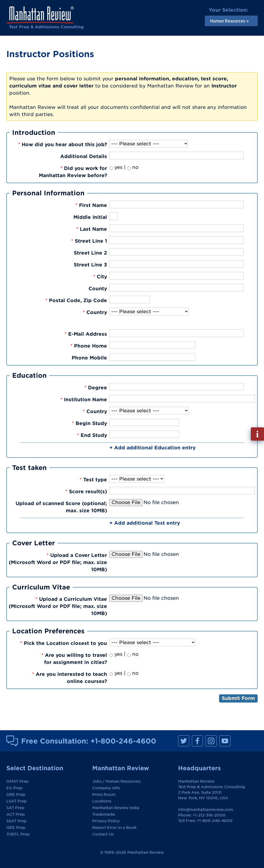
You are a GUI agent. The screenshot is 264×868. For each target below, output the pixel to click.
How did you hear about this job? (62, 144)
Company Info (106, 788)
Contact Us (103, 834)
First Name (91, 205)
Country (95, 312)
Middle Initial (90, 217)
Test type (93, 480)
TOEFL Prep (18, 834)
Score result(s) (86, 491)
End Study (92, 435)
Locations (102, 801)
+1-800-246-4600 (123, 741)
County (98, 288)
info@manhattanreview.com (206, 810)
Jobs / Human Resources (116, 781)
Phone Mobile (89, 358)
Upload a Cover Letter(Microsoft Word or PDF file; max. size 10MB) (58, 562)
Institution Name (84, 400)
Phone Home (89, 346)
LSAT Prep (17, 801)
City (100, 277)
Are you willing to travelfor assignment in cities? (74, 659)
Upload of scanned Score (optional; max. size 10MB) (61, 507)
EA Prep (14, 788)
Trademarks (104, 814)
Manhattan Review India (116, 808)
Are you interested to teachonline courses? (70, 678)
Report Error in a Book (114, 828)
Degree (96, 388)
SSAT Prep (17, 821)
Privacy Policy (106, 821)
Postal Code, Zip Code (76, 300)
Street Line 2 (90, 253)
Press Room (104, 795)
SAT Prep (15, 808)
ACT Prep (16, 814)
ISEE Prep (16, 828)
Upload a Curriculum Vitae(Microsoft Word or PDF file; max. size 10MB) (58, 606)
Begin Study (89, 423)
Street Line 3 (90, 265)
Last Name (92, 229)
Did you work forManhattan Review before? (73, 172)
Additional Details (84, 156)
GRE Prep (16, 795)
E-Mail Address (86, 334)
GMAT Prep (17, 781)
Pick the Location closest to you (64, 643)
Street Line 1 (89, 241)
